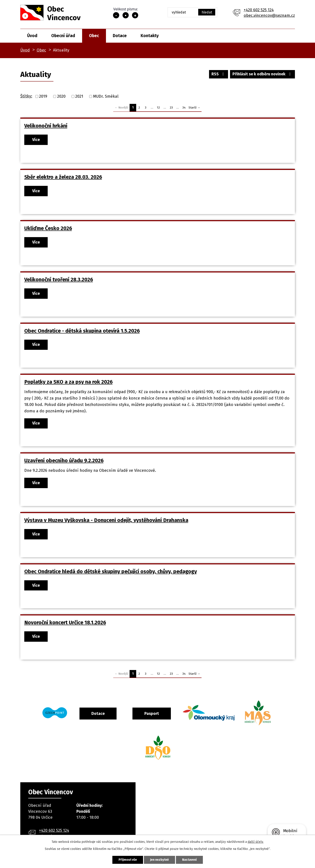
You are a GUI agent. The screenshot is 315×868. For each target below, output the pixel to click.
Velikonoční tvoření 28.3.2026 (59, 280)
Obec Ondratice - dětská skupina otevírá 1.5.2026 (82, 331)
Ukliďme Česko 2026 (48, 228)
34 (184, 108)
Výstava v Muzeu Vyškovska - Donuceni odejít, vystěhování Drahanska (106, 520)
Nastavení (189, 860)
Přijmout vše (128, 860)
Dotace (120, 36)
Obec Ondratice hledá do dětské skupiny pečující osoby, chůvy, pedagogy (111, 571)
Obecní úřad (63, 36)
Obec (94, 36)
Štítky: (26, 96)
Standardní (126, 15)
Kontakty (150, 36)
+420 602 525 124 (259, 10)
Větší (135, 15)
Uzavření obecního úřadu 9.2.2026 (64, 461)
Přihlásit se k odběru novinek (262, 74)
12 (158, 108)
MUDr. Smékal (106, 96)
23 (171, 108)
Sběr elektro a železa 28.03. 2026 (63, 177)
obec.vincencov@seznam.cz (269, 15)
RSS (219, 74)
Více (36, 140)
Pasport (152, 714)
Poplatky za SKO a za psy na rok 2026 (68, 382)
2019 (43, 96)
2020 (61, 96)
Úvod (32, 36)
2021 (79, 96)
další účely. (256, 842)
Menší (116, 15)
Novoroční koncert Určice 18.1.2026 (65, 622)
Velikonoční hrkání (46, 126)
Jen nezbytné (159, 860)
